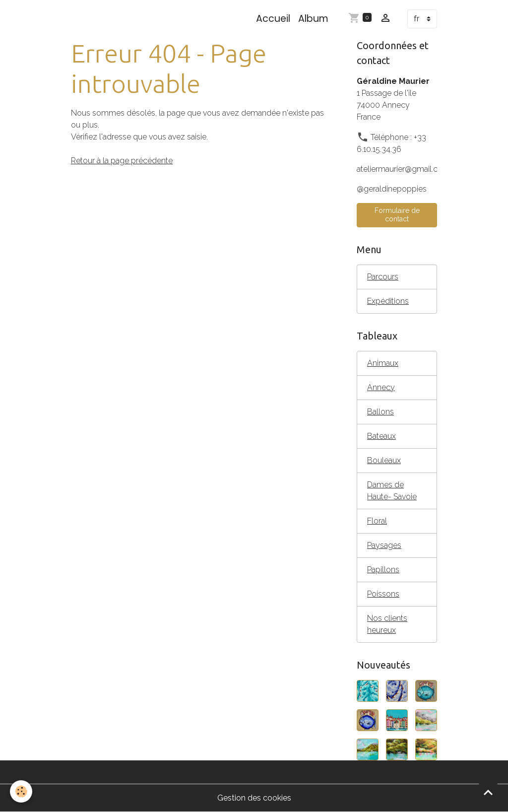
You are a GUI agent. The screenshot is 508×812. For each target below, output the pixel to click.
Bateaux (381, 436)
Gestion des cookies (254, 798)
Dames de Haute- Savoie (392, 491)
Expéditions (388, 301)
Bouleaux (384, 460)
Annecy (381, 387)
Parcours (383, 277)
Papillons (383, 570)
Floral (377, 521)
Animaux (383, 363)
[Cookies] (21, 791)
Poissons (383, 594)
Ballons (381, 412)
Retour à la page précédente (122, 161)
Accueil (273, 19)
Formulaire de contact (397, 215)
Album (313, 19)
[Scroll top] (488, 792)
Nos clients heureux (387, 624)
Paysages (384, 545)
